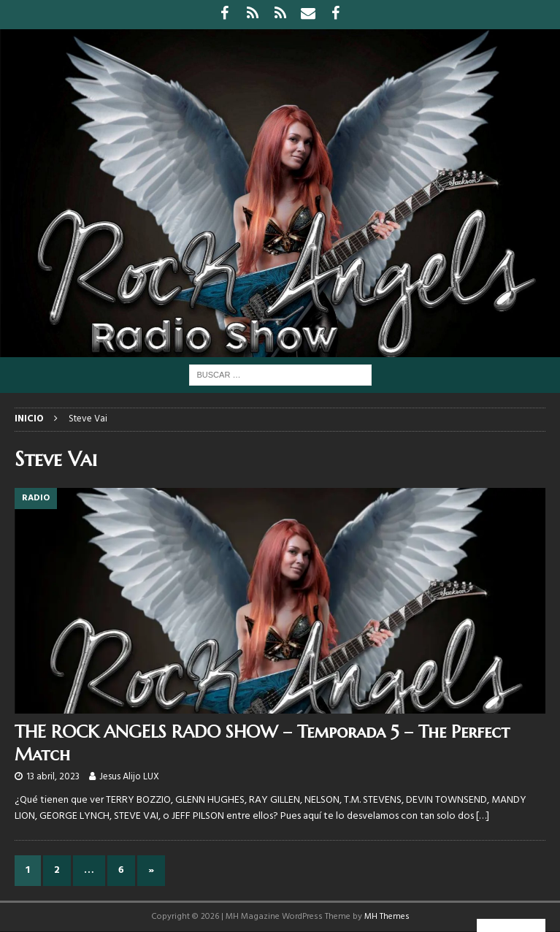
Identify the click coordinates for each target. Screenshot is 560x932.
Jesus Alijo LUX (129, 777)
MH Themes (387, 917)
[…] (483, 816)
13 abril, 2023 (53, 777)
